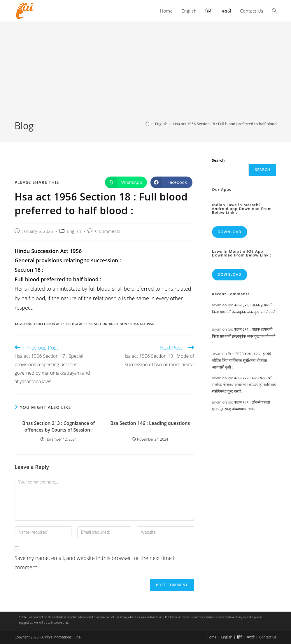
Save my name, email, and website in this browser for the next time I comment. (94, 563)
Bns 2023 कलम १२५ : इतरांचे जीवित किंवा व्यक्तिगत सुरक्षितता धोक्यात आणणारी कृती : (242, 361)
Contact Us (268, 637)
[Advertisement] (145, 76)
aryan (217, 305)
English (74, 231)
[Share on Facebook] (171, 182)
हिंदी (240, 637)
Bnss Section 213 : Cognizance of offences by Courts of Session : (58, 426)
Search (218, 160)
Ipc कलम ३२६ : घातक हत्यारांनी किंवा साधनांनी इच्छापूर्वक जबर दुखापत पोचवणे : (244, 312)
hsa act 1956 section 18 (92, 324)
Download (230, 232)
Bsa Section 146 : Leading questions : (150, 426)
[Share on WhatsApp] (126, 182)
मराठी (251, 637)
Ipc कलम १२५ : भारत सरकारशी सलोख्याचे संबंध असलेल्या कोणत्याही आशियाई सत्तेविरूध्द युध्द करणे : (244, 385)
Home (212, 637)
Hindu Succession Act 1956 (47, 324)
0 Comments (108, 231)
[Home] (147, 124)
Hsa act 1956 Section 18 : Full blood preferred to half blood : (226, 124)
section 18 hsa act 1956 (134, 324)
